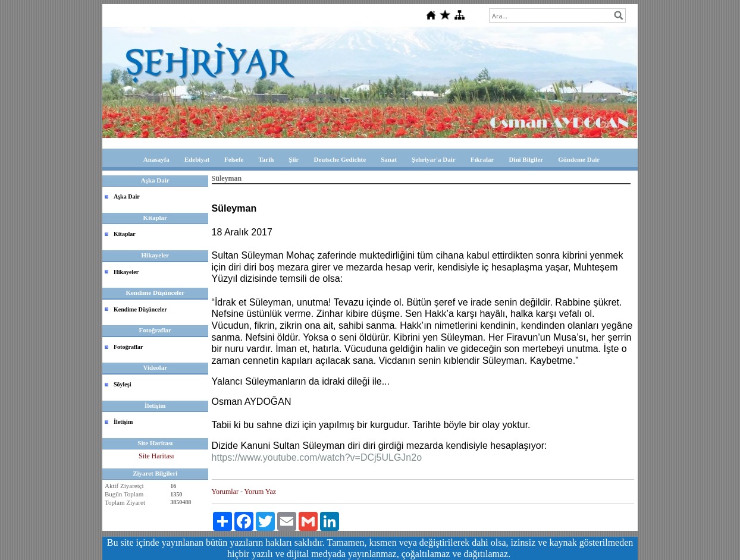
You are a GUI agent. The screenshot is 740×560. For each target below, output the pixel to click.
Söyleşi (122, 384)
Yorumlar (225, 492)
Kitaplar (125, 234)
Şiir (294, 159)
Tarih (266, 159)
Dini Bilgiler (526, 159)
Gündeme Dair (579, 159)
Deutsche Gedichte (340, 159)
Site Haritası (156, 456)
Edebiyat (197, 159)
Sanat (389, 159)
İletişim (123, 422)
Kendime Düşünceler (140, 309)
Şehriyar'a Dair (434, 159)
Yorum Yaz (260, 492)
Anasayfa (156, 159)
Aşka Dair (127, 196)
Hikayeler (126, 272)
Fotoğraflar (128, 347)
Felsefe (234, 159)
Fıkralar (482, 159)
